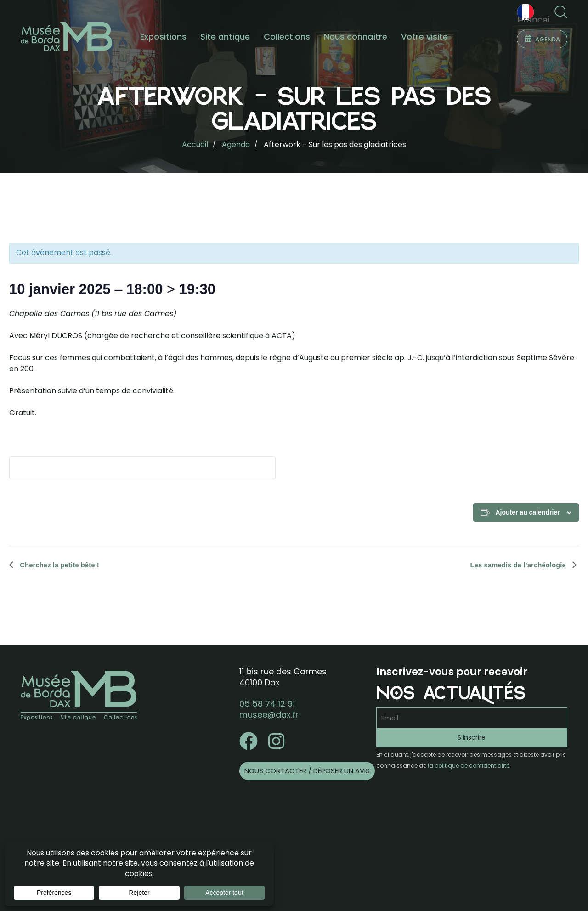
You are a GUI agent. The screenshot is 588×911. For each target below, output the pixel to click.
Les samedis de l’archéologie (519, 565)
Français (536, 13)
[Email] (472, 718)
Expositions (163, 37)
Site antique (225, 37)
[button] (561, 12)
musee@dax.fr (269, 715)
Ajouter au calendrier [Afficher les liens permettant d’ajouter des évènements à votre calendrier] (527, 512)
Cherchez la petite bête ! (59, 565)
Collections (287, 37)
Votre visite (424, 37)
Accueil (195, 144)
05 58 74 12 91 (267, 704)
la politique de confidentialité (469, 766)
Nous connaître (356, 37)
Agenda (236, 144)
